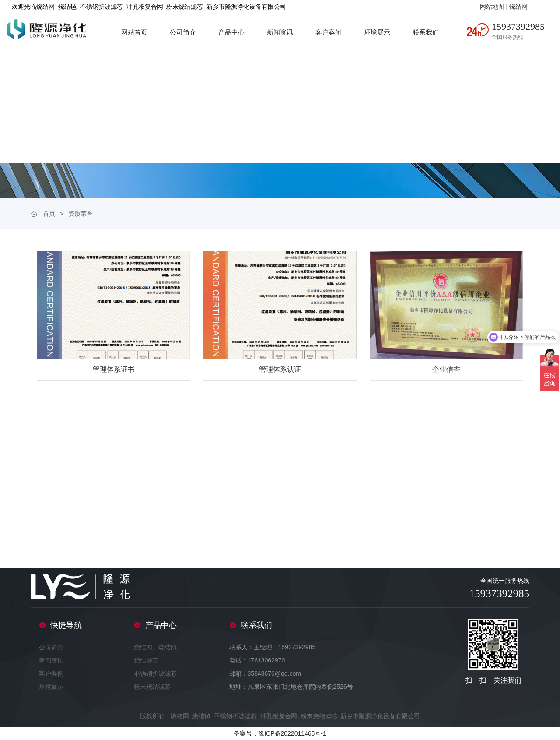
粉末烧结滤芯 (152, 687)
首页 (49, 214)
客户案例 (329, 32)
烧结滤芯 (146, 660)
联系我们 (426, 32)
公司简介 (183, 32)
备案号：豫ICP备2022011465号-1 (280, 733)
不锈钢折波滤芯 (155, 673)
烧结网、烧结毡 (155, 647)
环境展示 (377, 32)
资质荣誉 (80, 214)
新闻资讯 (280, 32)
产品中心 (231, 32)
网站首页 (134, 32)
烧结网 (518, 7)
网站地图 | (495, 7)
